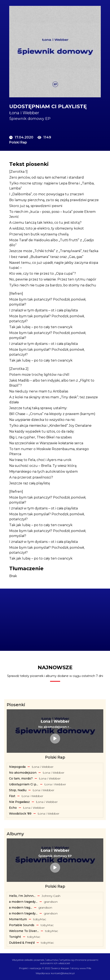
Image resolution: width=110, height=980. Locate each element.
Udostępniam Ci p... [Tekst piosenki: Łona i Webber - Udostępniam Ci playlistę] (24, 784)
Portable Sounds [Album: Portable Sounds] (22, 925)
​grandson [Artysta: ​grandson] (51, 902)
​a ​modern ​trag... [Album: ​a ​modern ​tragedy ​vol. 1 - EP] (21, 908)
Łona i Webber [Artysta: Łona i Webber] (43, 767)
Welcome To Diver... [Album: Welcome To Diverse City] (24, 931)
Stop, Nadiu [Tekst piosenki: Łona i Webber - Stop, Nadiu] (18, 790)
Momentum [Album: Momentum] (18, 919)
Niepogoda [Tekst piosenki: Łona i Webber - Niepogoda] (17, 767)
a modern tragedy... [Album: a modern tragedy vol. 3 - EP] (23, 902)
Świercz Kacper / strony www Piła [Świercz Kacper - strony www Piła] (71, 968)
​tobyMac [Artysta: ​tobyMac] (40, 919)
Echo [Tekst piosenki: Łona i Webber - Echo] (13, 808)
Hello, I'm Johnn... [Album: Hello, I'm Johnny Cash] (22, 896)
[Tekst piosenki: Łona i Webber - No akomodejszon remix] (55, 727)
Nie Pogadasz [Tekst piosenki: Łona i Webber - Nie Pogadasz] (19, 802)
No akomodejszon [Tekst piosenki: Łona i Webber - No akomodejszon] (23, 773)
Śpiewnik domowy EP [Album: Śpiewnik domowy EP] (30, 119)
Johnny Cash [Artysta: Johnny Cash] (51, 896)
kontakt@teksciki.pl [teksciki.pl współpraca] (63, 973)
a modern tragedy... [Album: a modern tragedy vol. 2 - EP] (23, 913)
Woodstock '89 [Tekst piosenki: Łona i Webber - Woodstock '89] (20, 814)
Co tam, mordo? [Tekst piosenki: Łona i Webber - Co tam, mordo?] (21, 778)
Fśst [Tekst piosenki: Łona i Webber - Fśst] (12, 796)
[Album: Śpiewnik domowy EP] (55, 856)
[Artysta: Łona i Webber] (55, 113)
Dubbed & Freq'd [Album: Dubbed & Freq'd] (22, 943)
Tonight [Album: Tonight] (15, 937)
